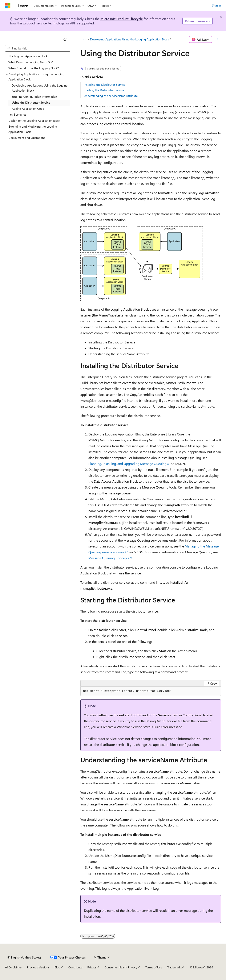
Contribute (75, 967)
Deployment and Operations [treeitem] (27, 138)
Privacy (92, 967)
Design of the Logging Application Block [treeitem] (34, 121)
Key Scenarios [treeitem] (17, 114)
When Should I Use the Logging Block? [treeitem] (34, 68)
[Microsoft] (8, 6)
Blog (57, 967)
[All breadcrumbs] (84, 39)
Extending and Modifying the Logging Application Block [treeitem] (33, 129)
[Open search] (206, 6)
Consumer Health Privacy (121, 967)
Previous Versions (38, 967)
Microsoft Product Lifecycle (122, 19)
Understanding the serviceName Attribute (111, 96)
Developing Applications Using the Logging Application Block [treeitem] (40, 88)
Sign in (217, 5)
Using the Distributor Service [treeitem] (31, 102)
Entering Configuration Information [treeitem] (34, 97)
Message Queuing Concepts (109, 558)
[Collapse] (65, 40)
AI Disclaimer (13, 967)
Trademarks (174, 967)
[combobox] (38, 48)
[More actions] (217, 39)
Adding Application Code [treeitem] (28, 109)
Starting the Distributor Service (104, 90)
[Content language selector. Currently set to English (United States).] (24, 957)
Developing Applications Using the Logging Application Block (130, 39)
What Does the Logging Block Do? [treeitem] (31, 62)
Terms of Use (154, 967)
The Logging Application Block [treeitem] (28, 56)
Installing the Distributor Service (104, 85)
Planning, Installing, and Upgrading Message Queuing (127, 464)
